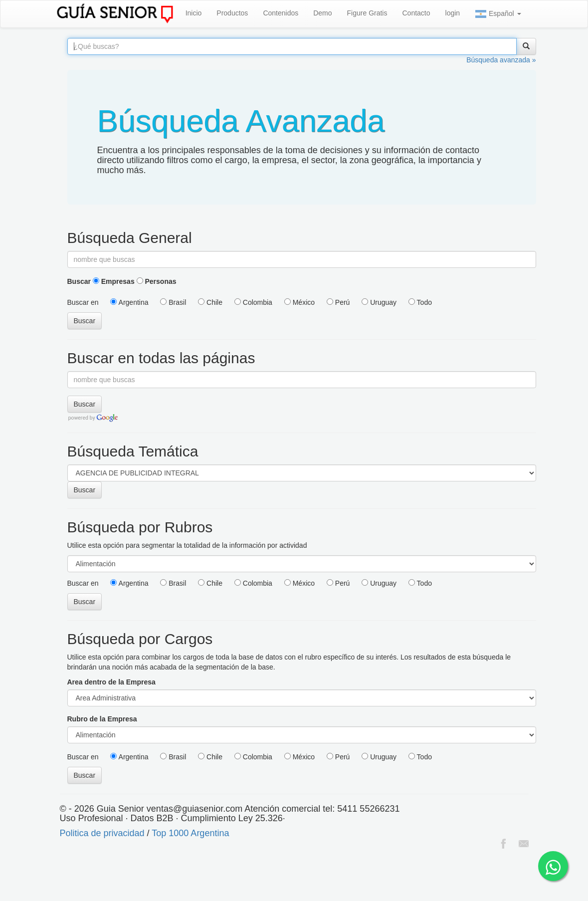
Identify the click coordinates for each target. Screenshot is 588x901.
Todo (420, 302)
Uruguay (379, 302)
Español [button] (498, 14)
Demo (322, 13)
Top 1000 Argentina (190, 833)
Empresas (114, 281)
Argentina (129, 302)
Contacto (416, 13)
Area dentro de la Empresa (111, 682)
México (299, 302)
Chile (210, 302)
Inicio (194, 13)
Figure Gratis (367, 13)
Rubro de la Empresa (102, 719)
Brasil (173, 302)
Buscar (79, 281)
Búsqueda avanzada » (501, 60)
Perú (338, 302)
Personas (157, 281)
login (453, 13)
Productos (232, 13)
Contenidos (281, 13)
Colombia (253, 302)
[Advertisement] (182, 876)
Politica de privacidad (102, 833)
